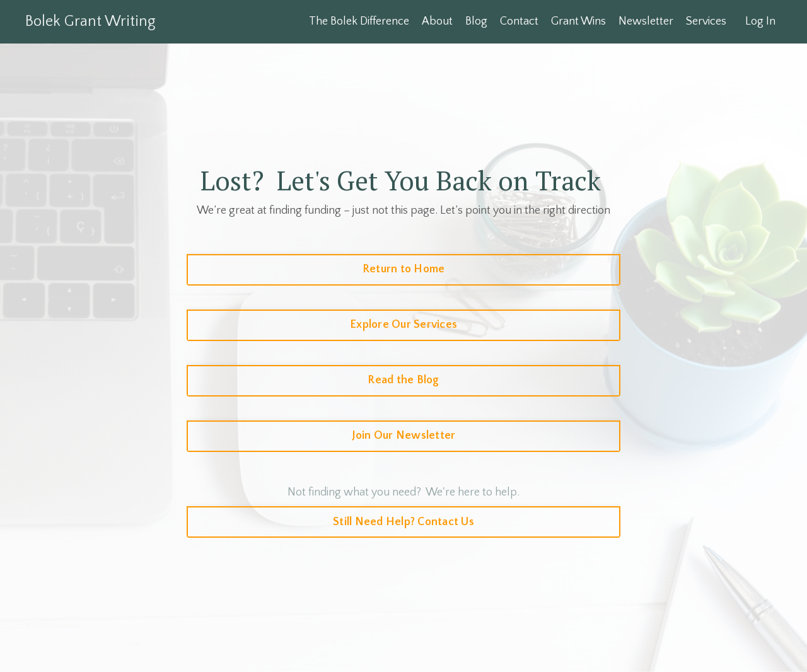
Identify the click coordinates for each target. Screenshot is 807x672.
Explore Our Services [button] (403, 325)
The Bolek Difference (359, 21)
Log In (760, 21)
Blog (476, 21)
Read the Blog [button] (403, 380)
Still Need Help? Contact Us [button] (403, 522)
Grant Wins (578, 21)
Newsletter (646, 21)
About (437, 21)
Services (706, 21)
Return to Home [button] (404, 269)
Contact (519, 21)
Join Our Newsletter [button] (404, 436)
